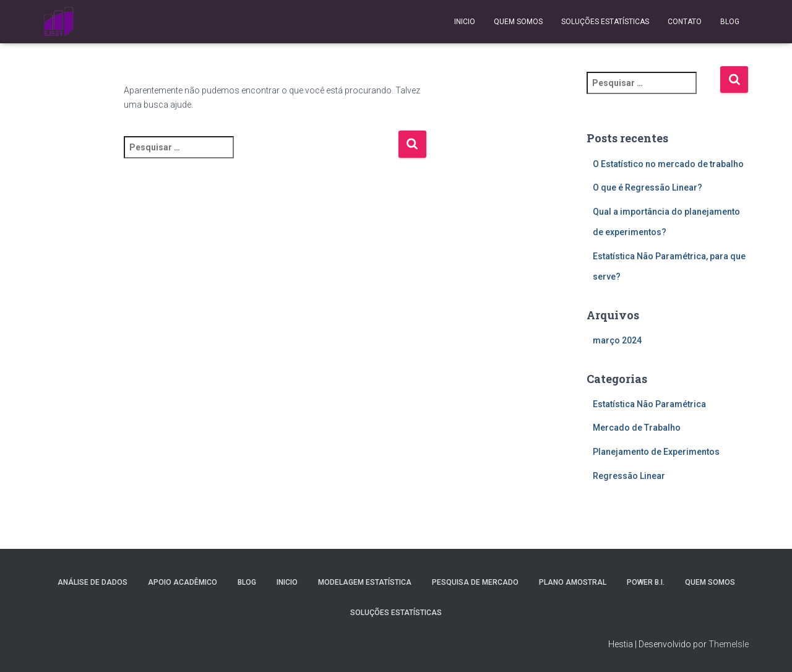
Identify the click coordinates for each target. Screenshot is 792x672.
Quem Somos (518, 22)
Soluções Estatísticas (605, 22)
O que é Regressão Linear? (648, 187)
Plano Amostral (573, 582)
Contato (685, 22)
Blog (730, 22)
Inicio (465, 22)
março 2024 (617, 340)
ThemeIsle (729, 644)
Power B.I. (646, 582)
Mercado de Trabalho (637, 428)
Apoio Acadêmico (183, 582)
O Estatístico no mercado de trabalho (668, 164)
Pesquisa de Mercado (475, 582)
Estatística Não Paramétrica (649, 404)
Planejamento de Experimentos (656, 452)
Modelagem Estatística (365, 582)
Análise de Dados (93, 582)
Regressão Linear (629, 476)
